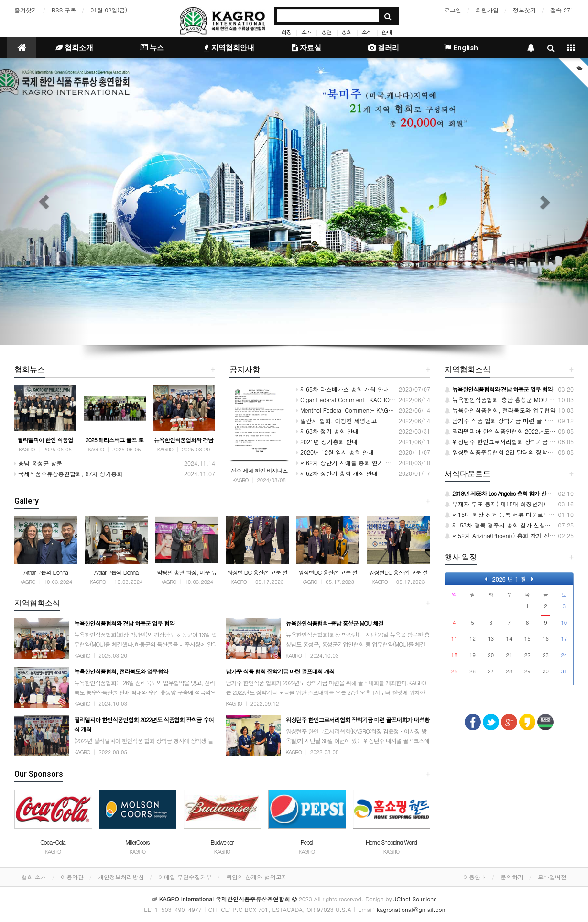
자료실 (306, 48)
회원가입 (487, 10)
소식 (367, 32)
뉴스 (152, 48)
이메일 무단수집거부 (185, 877)
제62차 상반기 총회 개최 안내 (337, 473)
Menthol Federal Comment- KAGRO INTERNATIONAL (370, 410)
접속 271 (562, 10)
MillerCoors (137, 842)
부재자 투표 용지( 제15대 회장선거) (495, 504)
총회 (347, 32)
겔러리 (384, 48)
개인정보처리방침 (121, 877)
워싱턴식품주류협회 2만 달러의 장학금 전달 (506, 452)
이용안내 (475, 877)
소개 (306, 32)
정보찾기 (524, 10)
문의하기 (512, 877)
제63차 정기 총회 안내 (327, 431)
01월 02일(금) (109, 10)
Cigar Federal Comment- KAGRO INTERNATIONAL (366, 400)
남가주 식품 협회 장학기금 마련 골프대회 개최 (509, 421)
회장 (286, 32)
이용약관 (72, 877)
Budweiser (222, 842)
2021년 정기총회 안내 (327, 442)
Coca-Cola (53, 842)
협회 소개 (34, 877)
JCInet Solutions (415, 899)
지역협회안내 (229, 48)
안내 (387, 32)
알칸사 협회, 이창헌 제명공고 (337, 421)
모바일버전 (552, 877)
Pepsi (307, 842)
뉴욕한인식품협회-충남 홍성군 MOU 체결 (503, 400)
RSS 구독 (64, 10)
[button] (44, 202)
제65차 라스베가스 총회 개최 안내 (343, 389)
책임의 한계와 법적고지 (257, 877)
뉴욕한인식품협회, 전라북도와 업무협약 (500, 410)
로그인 (453, 10)
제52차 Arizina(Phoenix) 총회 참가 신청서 (503, 535)
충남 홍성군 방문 (38, 463)
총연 (327, 32)
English (461, 48)
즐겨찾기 (26, 10)
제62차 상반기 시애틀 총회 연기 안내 (347, 463)
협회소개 (74, 48)
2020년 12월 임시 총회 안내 (335, 452)
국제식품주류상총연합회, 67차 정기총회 (69, 474)
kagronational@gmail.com (412, 909)
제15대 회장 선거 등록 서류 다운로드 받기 (503, 514)
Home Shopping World (391, 842)
